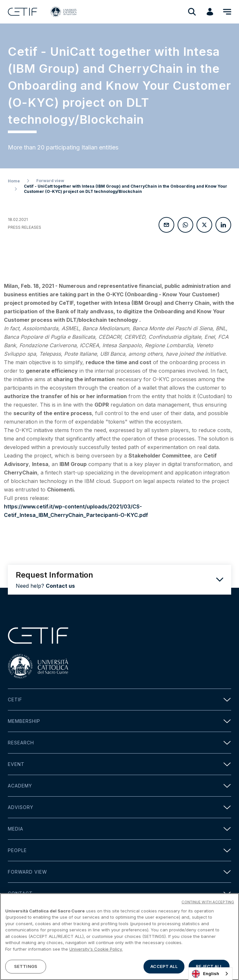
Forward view (50, 181)
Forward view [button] (119, 872)
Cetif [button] (119, 700)
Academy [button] (119, 786)
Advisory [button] (119, 807)
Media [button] (119, 829)
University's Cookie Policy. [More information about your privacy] (96, 949)
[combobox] (210, 974)
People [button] (119, 850)
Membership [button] (119, 721)
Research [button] (119, 743)
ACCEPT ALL (164, 966)
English (205, 974)
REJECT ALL (209, 966)
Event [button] (119, 764)
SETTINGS (26, 966)
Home (14, 181)
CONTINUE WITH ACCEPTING (208, 902)
